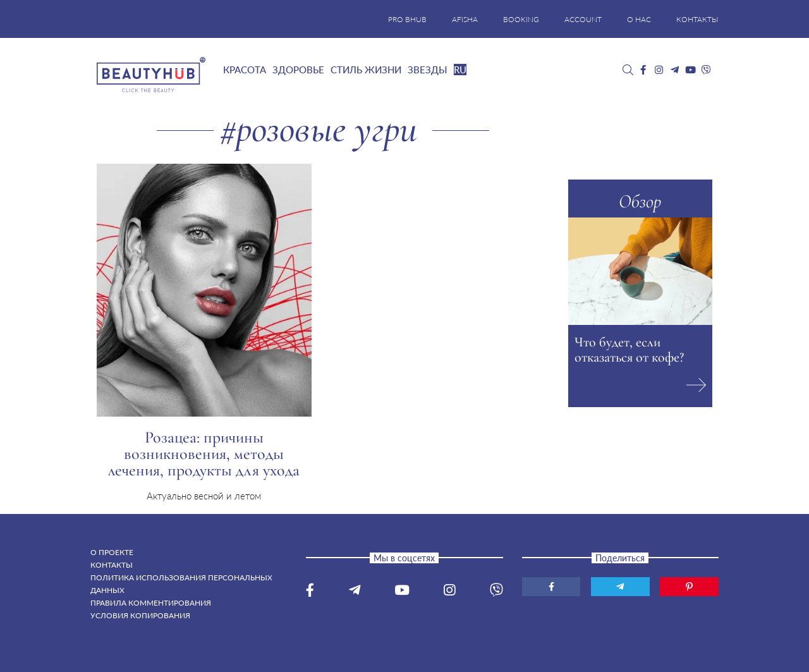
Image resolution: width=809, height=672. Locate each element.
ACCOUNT (583, 19)
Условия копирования (140, 615)
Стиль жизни (366, 70)
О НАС (639, 19)
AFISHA (465, 19)
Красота (245, 70)
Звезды (428, 70)
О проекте (112, 552)
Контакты (112, 565)
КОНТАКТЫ (697, 19)
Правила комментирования (151, 603)
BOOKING (521, 19)
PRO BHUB (407, 19)
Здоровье (298, 70)
